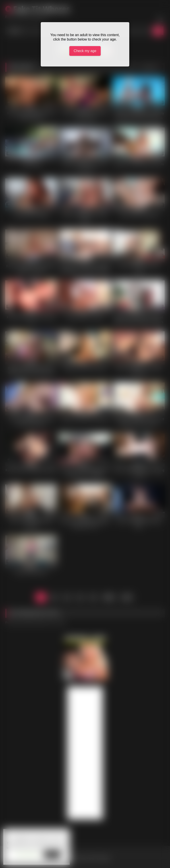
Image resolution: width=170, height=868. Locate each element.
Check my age (85, 51)
